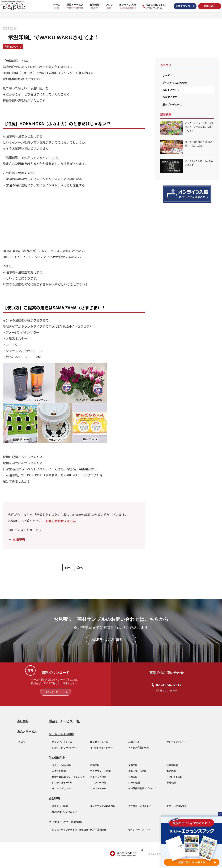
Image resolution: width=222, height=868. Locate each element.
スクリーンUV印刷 (61, 765)
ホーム (217, 15)
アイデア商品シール (138, 748)
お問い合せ (210, 6)
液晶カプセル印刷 (137, 771)
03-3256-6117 (169, 685)
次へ (80, 567)
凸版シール (134, 742)
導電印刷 (171, 783)
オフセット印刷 (60, 806)
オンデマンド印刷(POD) (102, 806)
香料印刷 (95, 765)
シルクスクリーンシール (64, 748)
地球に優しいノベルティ (64, 812)
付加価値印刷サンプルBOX (142, 788)
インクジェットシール (101, 748)
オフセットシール (99, 742)
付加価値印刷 (57, 758)
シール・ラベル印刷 (61, 734)
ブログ (22, 742)
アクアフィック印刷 (100, 771)
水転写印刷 (172, 765)
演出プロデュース (172, 105)
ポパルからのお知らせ (175, 83)
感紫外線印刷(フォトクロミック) (69, 777)
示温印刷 (19, 539)
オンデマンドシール (177, 742)
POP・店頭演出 (98, 830)
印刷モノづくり (171, 90)
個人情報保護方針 (157, 854)
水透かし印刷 (59, 771)
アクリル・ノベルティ (140, 806)
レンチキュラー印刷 (62, 783)
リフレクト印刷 (174, 777)
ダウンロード (52, 692)
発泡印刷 (133, 777)
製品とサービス (27, 732)
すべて (166, 75)
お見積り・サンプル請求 (106, 639)
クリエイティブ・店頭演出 (65, 822)
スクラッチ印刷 (98, 777)
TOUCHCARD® (98, 788)
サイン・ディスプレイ (140, 830)
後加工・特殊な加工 (177, 806)
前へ (68, 567)
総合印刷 (54, 798)
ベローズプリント (61, 788)
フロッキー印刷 (98, 783)
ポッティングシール (62, 742)
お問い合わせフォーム (61, 521)
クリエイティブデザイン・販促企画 (70, 830)
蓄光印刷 (171, 771)
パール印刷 (134, 783)
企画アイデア (170, 97)
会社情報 (23, 721)
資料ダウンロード (185, 6)
